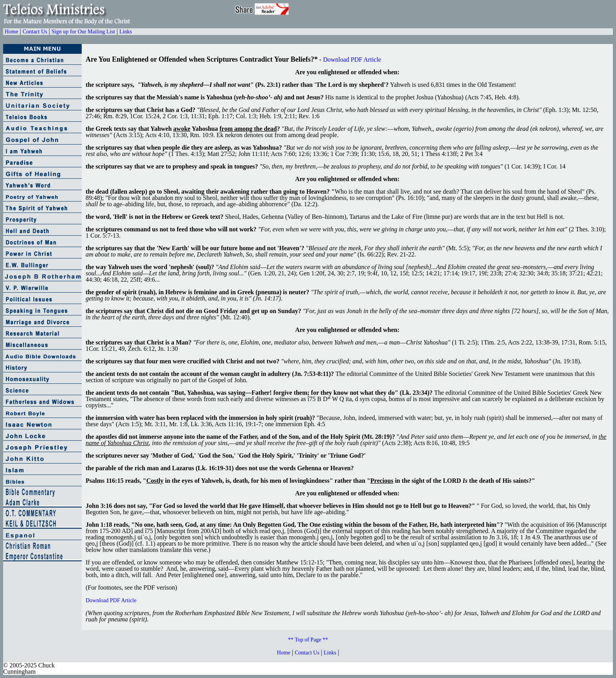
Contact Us (35, 32)
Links (126, 32)
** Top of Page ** (308, 640)
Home (11, 32)
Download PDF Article (352, 60)
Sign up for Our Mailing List (83, 32)
